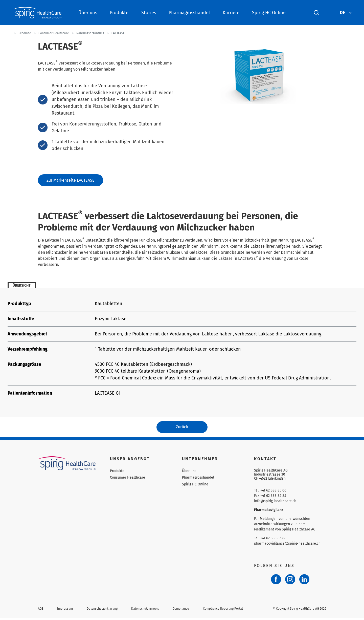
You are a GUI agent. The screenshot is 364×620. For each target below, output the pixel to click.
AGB (41, 610)
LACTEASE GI (107, 394)
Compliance (181, 610)
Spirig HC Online (269, 13)
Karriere (231, 13)
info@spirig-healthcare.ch (275, 503)
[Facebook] (276, 581)
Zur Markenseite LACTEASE (71, 180)
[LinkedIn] (304, 581)
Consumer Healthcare (128, 479)
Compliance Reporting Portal (223, 610)
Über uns (88, 13)
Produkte (119, 13)
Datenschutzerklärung (102, 610)
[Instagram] (290, 581)
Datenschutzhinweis (145, 610)
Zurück (182, 428)
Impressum (65, 610)
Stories (149, 13)
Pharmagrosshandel (189, 13)
